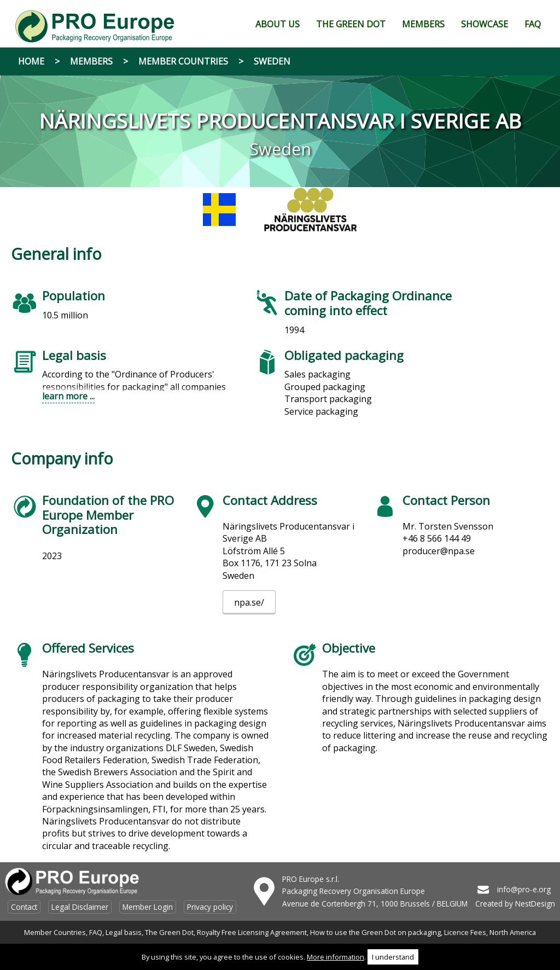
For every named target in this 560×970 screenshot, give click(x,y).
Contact (24, 907)
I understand (393, 957)
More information (336, 957)
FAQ (96, 932)
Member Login (148, 907)
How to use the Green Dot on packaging (375, 932)
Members (91, 61)
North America (513, 932)
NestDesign (535, 904)
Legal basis (124, 932)
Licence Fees (465, 932)
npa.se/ (249, 602)
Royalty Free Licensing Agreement (252, 932)
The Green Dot (169, 932)
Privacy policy (210, 907)
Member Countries (183, 61)
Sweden (272, 61)
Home (31, 61)
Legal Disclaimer (80, 907)
